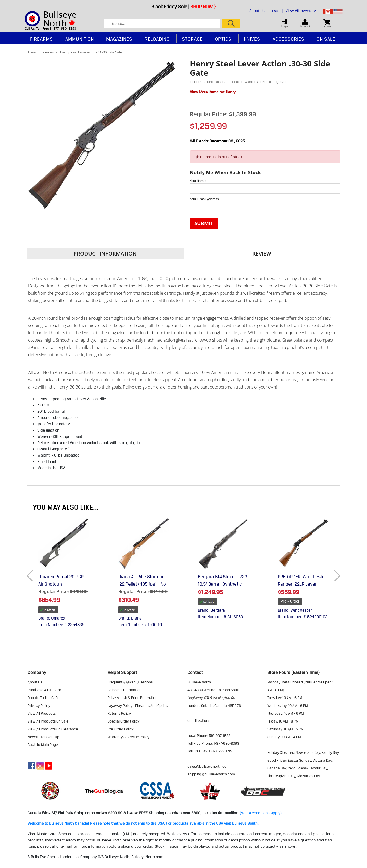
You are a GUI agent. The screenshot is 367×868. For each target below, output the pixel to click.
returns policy (119, 713)
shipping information (125, 690)
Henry (231, 92)
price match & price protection (132, 698)
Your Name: (198, 181)
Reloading (157, 39)
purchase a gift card (44, 690)
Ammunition (80, 39)
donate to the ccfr (43, 698)
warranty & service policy (128, 737)
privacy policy (39, 706)
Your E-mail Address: (205, 199)
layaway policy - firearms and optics (138, 706)
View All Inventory (303, 11)
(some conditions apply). (261, 813)
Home (31, 52)
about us (35, 682)
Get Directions (199, 721)
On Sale (326, 39)
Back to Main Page (43, 745)
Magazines (119, 39)
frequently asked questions (130, 682)
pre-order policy (121, 729)
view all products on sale (48, 721)
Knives (252, 39)
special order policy (124, 721)
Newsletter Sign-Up (43, 737)
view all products (42, 713)
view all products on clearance (53, 729)
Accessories (288, 39)
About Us (259, 11)
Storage (192, 39)
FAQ (277, 11)
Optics (223, 39)
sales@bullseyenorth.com (209, 766)
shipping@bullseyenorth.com (211, 774)
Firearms (48, 52)
